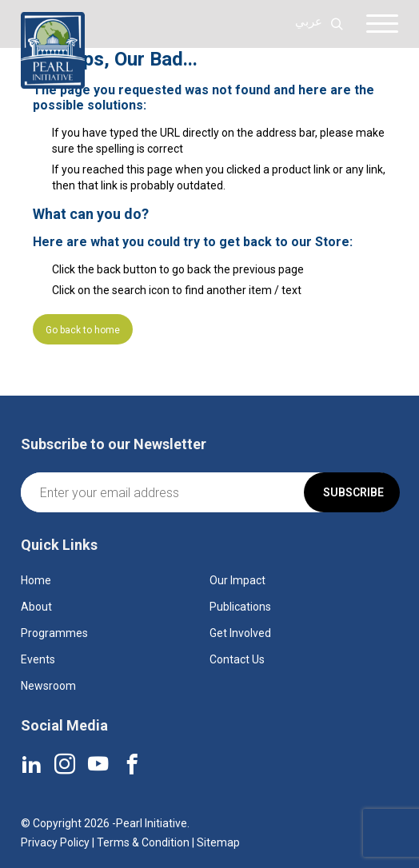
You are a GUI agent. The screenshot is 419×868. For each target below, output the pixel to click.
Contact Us (237, 659)
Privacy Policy (55, 842)
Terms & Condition (143, 842)
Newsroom (48, 686)
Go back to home (83, 330)
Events (38, 659)
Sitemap (218, 842)
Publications (240, 607)
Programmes (54, 633)
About (36, 607)
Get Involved (240, 633)
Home (36, 580)
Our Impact (237, 580)
